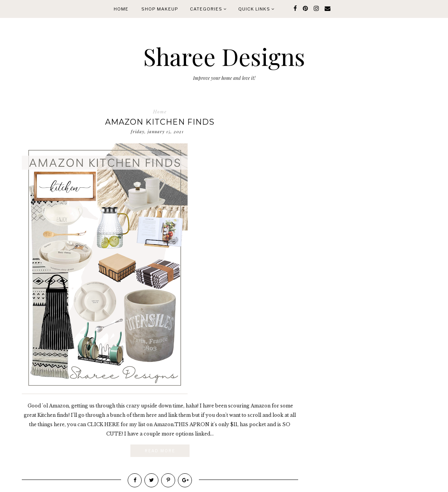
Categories (208, 9)
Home (121, 9)
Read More (160, 451)
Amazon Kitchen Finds (160, 122)
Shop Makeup (160, 9)
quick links (256, 9)
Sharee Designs (224, 56)
